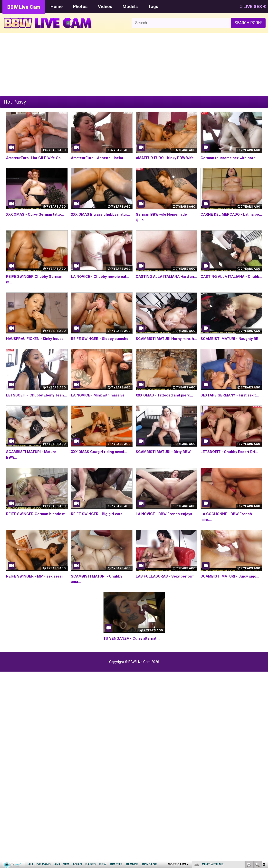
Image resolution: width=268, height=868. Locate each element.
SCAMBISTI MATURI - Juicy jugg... (231, 593)
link (264, 792)
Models (130, 6)
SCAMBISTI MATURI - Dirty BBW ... (167, 468)
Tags (153, 6)
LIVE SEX (253, 6)
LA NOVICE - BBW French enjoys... (166, 531)
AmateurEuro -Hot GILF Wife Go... (37, 158)
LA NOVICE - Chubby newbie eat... (101, 282)
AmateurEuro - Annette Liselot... (101, 158)
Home (57, 6)
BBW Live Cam (24, 7)
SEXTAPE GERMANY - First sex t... (231, 406)
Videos (105, 6)
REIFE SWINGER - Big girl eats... (99, 531)
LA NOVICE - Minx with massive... (101, 406)
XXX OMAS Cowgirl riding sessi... (101, 468)
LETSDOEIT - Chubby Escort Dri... (231, 468)
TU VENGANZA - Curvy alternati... (134, 655)
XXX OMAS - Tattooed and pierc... (166, 406)
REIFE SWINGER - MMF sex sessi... (37, 593)
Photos (80, 6)
